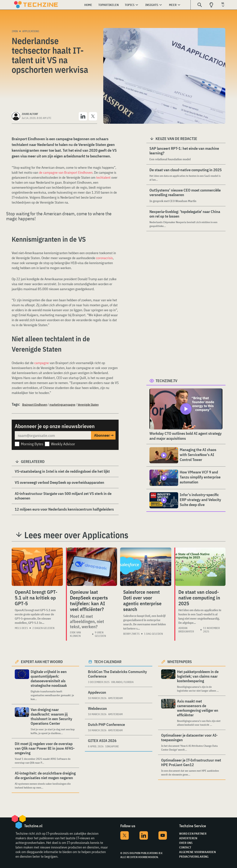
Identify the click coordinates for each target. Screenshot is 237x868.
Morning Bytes (32, 444)
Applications (31, 31)
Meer (173, 5)
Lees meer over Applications (76, 535)
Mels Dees (21, 628)
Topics (130, 5)
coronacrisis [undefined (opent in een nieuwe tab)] (104, 258)
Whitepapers (180, 662)
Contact (185, 847)
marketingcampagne (62, 405)
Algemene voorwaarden (197, 852)
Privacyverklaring (194, 857)
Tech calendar (108, 662)
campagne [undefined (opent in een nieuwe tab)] (42, 363)
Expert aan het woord (42, 662)
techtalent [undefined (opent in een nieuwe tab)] (104, 177)
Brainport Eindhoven (35, 405)
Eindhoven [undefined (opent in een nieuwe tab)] (85, 172)
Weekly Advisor (63, 444)
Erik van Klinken (75, 634)
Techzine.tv (166, 381)
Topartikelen (108, 5)
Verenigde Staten (88, 405)
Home (88, 5)
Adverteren (188, 838)
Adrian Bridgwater (186, 630)
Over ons (186, 843)
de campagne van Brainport (59, 172)
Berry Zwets (131, 634)
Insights (152, 5)
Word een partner (193, 834)
